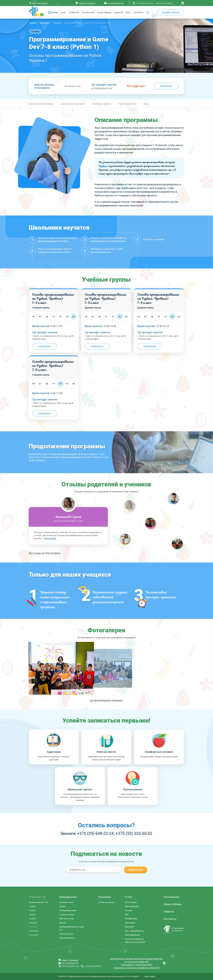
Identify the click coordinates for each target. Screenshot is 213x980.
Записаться (166, 86)
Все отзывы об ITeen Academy (45, 553)
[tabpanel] (68, 523)
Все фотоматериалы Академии (106, 700)
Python (103, 166)
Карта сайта (150, 976)
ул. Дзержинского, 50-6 (102, 88)
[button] (147, 104)
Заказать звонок (171, 13)
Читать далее (50, 538)
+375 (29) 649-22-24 (95, 833)
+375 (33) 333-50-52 (134, 833)
